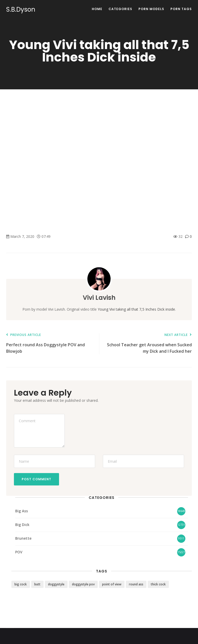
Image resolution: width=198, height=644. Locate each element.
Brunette (23, 538)
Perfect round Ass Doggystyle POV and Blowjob (50, 344)
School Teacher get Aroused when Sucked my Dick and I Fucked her (148, 344)
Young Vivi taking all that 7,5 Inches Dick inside (136, 309)
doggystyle (56, 584)
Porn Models (151, 9)
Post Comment (36, 479)
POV (19, 552)
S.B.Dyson (21, 10)
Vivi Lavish (99, 298)
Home (97, 9)
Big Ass (22, 511)
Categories (120, 9)
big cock (21, 584)
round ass (136, 584)
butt (37, 584)
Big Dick (22, 525)
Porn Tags (181, 9)
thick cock (158, 584)
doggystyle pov (83, 584)
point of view (112, 584)
